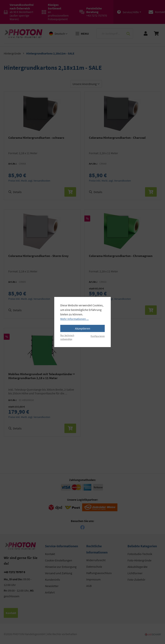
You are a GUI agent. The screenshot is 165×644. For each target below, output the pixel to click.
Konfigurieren (98, 336)
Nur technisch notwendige (67, 337)
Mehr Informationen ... (74, 319)
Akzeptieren (83, 328)
